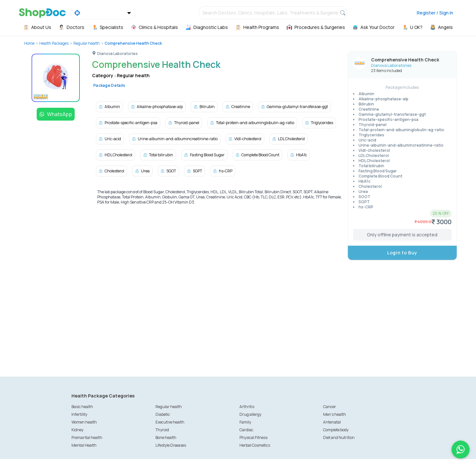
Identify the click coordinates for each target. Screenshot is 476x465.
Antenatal (332, 422)
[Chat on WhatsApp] (461, 450)
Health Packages (54, 43)
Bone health (166, 438)
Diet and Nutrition (339, 438)
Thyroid (162, 430)
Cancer (330, 407)
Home (29, 43)
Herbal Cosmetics (255, 445)
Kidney (77, 430)
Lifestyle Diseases (171, 445)
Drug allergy (250, 414)
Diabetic (163, 414)
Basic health (82, 407)
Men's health (335, 414)
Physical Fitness (253, 438)
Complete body (336, 430)
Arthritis (247, 407)
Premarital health (87, 438)
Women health (84, 422)
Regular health (87, 43)
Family (245, 422)
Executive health (170, 422)
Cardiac (246, 430)
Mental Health (84, 445)
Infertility (79, 414)
